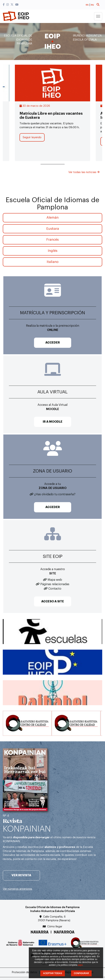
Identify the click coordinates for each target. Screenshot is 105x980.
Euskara (53, 229)
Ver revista (21, 875)
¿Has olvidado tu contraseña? (55, 494)
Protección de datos (25, 972)
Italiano (53, 262)
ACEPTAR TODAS (53, 973)
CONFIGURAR (81, 973)
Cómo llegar (55, 927)
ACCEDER (53, 343)
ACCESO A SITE (53, 601)
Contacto (55, 589)
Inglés (53, 251)
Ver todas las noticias (84, 172)
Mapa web (55, 580)
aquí (80, 965)
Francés (52, 240)
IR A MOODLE (53, 422)
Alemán (52, 218)
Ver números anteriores (17, 889)
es (87, 5)
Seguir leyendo (32, 137)
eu (92, 5)
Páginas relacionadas (55, 584)
